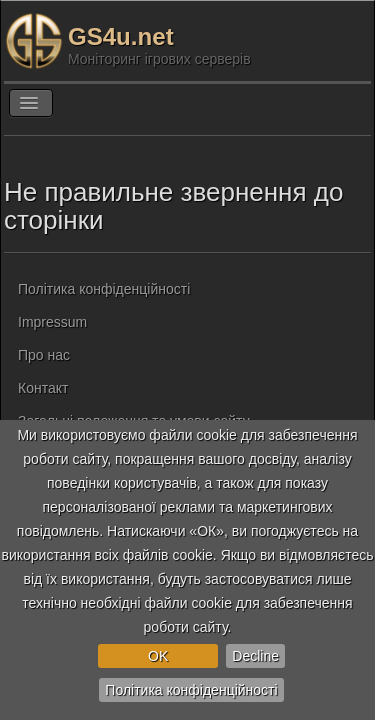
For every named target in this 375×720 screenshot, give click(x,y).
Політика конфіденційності (191, 690)
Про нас (44, 355)
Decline (255, 656)
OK (158, 656)
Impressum (52, 322)
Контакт (43, 388)
